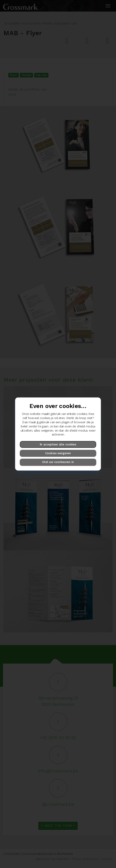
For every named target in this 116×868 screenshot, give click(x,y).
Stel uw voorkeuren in (58, 462)
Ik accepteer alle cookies (58, 444)
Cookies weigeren (58, 453)
